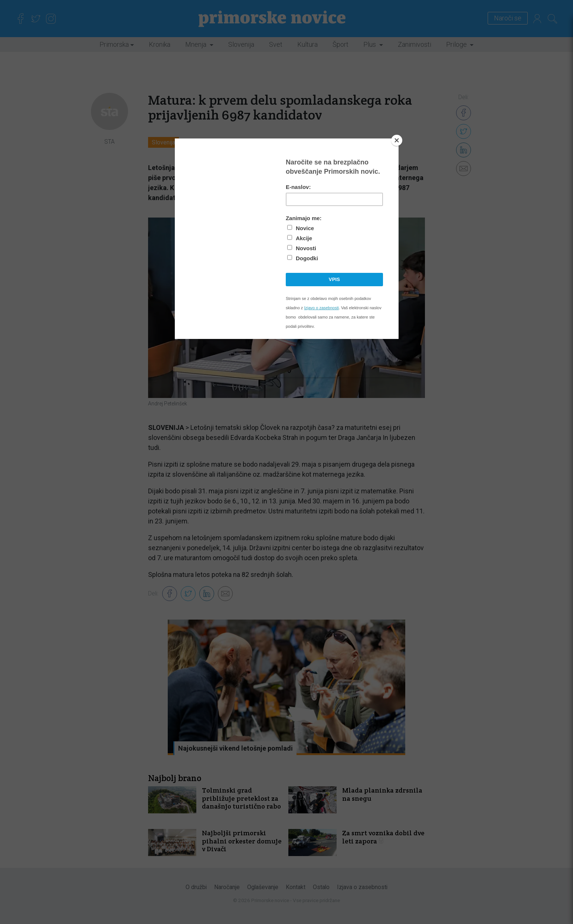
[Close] (397, 140)
